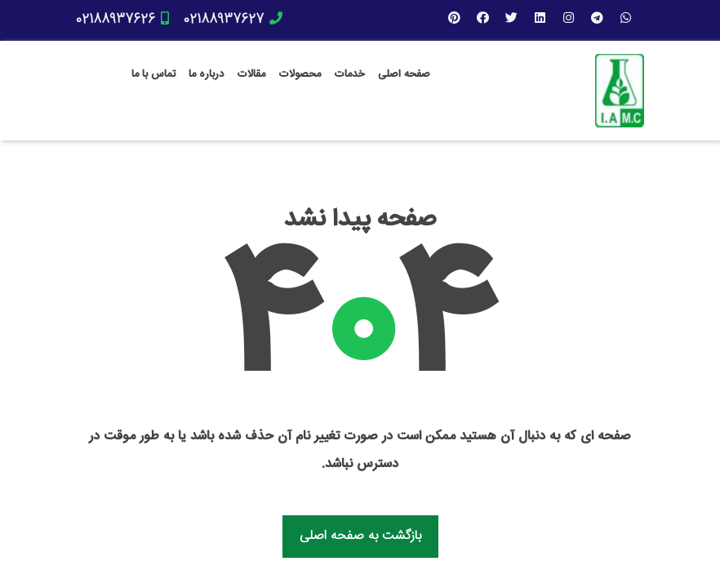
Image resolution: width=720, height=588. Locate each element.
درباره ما (206, 74)
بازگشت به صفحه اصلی (360, 536)
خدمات (349, 74)
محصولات (300, 74)
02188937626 (122, 20)
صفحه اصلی (404, 74)
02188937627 (233, 20)
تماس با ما (153, 74)
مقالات (251, 74)
